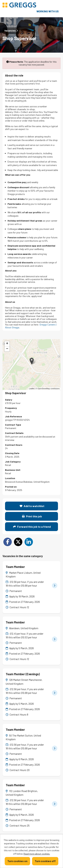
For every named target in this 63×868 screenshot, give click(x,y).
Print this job (32, 516)
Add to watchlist (32, 506)
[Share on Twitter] (18, 542)
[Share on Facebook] (8, 542)
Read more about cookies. (37, 854)
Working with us (48, 11)
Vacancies (11, 31)
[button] (32, 361)
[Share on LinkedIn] (29, 542)
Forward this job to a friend (32, 527)
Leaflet (32, 389)
